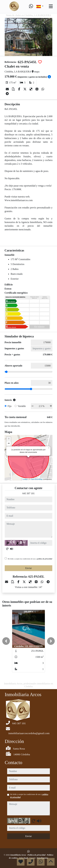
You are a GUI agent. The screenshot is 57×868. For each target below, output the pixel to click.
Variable (22, 406)
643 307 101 (29, 493)
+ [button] (9, 439)
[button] (6, 641)
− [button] (9, 444)
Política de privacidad (37, 855)
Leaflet (25, 479)
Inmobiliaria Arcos (18, 855)
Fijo (10, 406)
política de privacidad (45, 559)
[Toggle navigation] (51, 6)
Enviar (28, 568)
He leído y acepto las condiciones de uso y (30, 559)
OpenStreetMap (37, 479)
